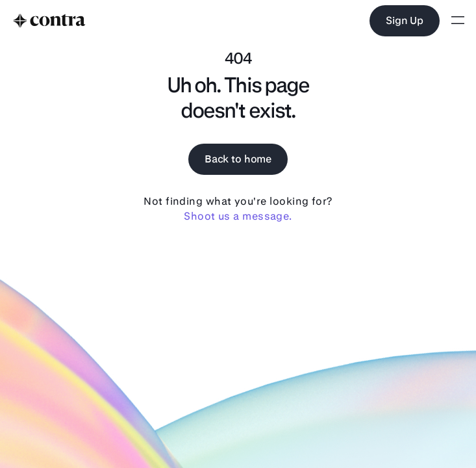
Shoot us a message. (238, 216)
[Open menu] (458, 21)
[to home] (49, 21)
